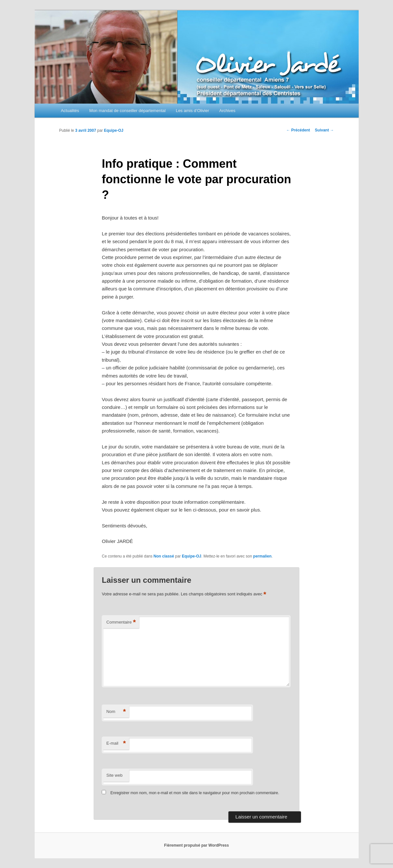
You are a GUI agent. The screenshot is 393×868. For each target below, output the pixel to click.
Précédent (298, 130)
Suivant (324, 130)
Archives (227, 111)
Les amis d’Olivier (193, 111)
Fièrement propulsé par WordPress (197, 845)
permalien (262, 556)
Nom (116, 712)
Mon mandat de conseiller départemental (128, 111)
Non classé (164, 556)
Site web (114, 775)
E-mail (116, 744)
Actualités (70, 111)
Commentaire (121, 622)
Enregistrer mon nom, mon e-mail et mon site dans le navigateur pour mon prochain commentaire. (195, 793)
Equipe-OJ (114, 130)
